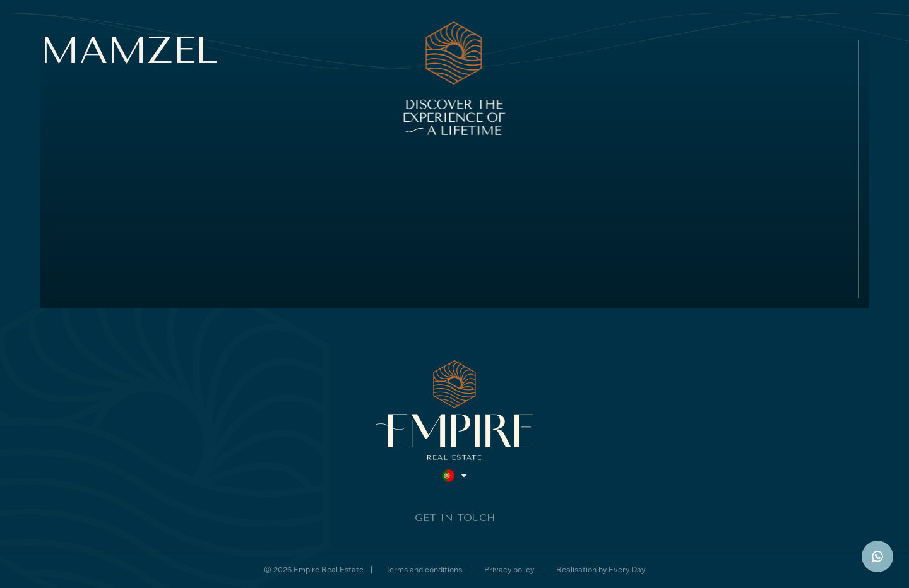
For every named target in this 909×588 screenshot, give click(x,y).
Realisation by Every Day (601, 569)
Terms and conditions (424, 569)
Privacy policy (509, 569)
